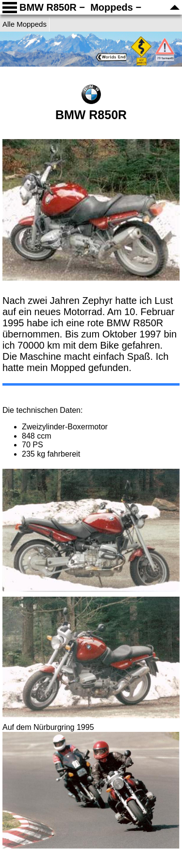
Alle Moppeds (25, 24)
